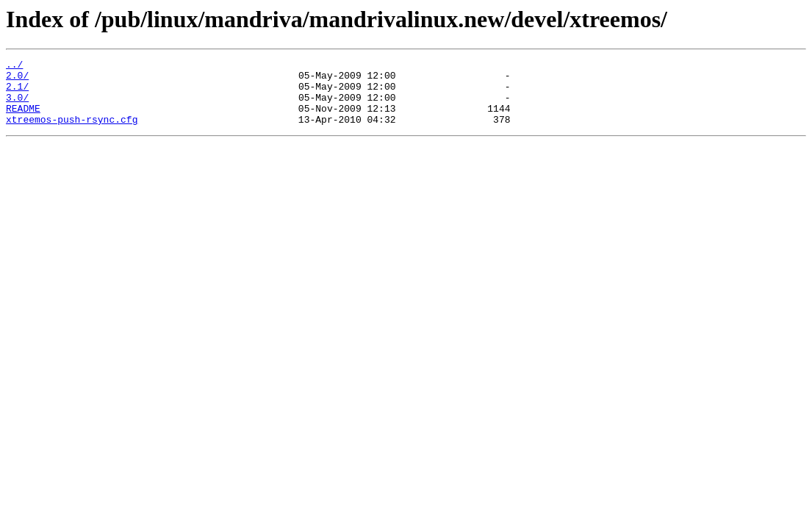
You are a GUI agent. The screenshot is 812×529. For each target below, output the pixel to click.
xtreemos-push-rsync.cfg (72, 132)
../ (14, 66)
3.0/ (17, 106)
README (23, 119)
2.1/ (17, 93)
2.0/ (17, 79)
